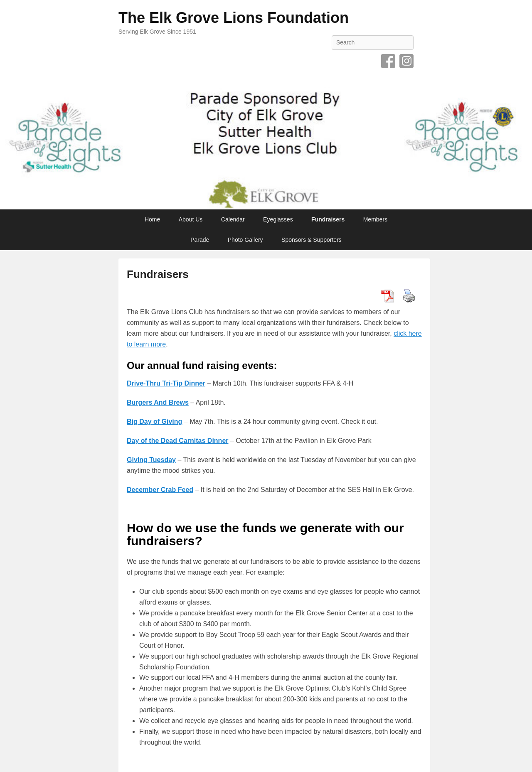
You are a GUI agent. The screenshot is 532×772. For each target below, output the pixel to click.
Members (375, 219)
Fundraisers (328, 219)
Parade (200, 240)
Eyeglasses (278, 219)
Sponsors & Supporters (312, 240)
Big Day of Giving (154, 422)
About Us (191, 219)
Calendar (233, 219)
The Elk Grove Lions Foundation (234, 18)
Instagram (406, 61)
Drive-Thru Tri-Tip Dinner (166, 383)
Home (152, 219)
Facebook (388, 61)
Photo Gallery (245, 240)
